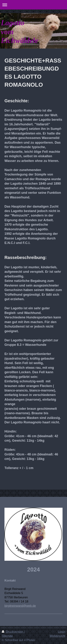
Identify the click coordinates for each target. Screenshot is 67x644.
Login (62, 632)
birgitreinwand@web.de (20, 606)
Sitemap (7, 636)
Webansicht (57, 636)
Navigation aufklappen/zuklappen (33, 5)
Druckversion (13, 632)
